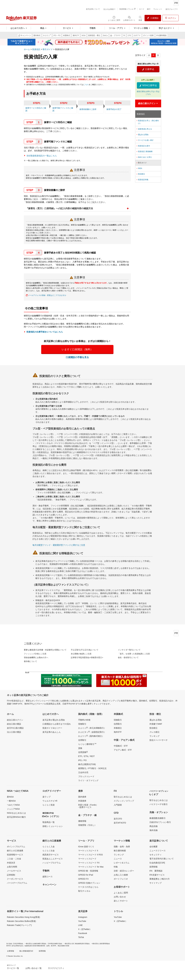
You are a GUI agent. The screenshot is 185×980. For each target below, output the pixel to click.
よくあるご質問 (121, 893)
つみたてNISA (13, 805)
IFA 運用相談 (156, 871)
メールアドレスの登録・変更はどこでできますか (47, 295)
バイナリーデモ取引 (159, 804)
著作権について (30, 661)
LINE (80, 925)
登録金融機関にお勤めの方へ (36, 657)
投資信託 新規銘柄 (144, 151)
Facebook (83, 933)
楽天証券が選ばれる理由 (54, 720)
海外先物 (153, 830)
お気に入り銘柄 (121, 875)
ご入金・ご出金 (14, 859)
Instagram (83, 917)
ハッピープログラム (52, 863)
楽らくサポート (121, 901)
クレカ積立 (155, 732)
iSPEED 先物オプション (89, 883)
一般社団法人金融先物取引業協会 (35, 944)
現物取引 (82, 724)
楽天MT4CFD (120, 823)
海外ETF (118, 732)
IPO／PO (82, 760)
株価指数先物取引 (158, 818)
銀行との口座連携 (15, 851)
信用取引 (82, 740)
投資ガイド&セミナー (52, 728)
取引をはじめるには (123, 797)
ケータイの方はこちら (88, 887)
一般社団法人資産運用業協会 (100, 944)
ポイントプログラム (16, 847)
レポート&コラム (121, 863)
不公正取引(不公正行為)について (85, 650)
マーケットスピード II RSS (90, 855)
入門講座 (118, 805)
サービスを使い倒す (145, 140)
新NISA (10, 797)
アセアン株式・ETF (123, 750)
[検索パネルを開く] (140, 18)
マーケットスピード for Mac (91, 867)
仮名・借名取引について (128, 657)
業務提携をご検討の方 (160, 879)
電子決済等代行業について (162, 859)
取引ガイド (48, 49)
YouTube (82, 921)
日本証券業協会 (18, 944)
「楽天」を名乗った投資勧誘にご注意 (134, 654)
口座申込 (148, 69)
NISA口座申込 (148, 85)
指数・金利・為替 (122, 847)
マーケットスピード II (88, 851)
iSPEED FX (83, 879)
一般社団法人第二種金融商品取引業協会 (77, 944)
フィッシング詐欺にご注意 (35, 654)
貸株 (80, 748)
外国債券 (82, 801)
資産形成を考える (144, 129)
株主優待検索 (120, 851)
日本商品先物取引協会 (55, 944)
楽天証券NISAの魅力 (16, 817)
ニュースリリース (158, 851)
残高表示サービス (51, 855)
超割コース (48, 877)
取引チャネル (84, 891)
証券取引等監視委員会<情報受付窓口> (87, 657)
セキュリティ (156, 855)
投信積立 (141, 174)
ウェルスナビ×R (50, 801)
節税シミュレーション (53, 826)
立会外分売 (83, 772)
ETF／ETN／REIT (86, 756)
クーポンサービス (15, 879)
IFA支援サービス (157, 875)
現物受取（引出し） (87, 825)
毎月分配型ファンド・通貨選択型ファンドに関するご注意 (59, 545)
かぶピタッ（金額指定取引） (92, 732)
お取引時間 (12, 867)
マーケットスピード (87, 859)
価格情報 (82, 821)
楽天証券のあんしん (52, 732)
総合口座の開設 (14, 724)
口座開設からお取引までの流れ (57, 724)
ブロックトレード (86, 776)
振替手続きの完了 (114, 109)
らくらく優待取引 (87, 744)
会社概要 (153, 847)
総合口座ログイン (15, 720)
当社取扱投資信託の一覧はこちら (42, 156)
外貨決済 (11, 863)
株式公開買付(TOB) (87, 764)
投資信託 (36, 49)
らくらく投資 (49, 805)
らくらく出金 (49, 851)
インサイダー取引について (129, 650)
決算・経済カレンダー (124, 871)
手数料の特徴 (84, 720)
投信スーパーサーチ (159, 740)
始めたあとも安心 (144, 157)
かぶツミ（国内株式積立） (91, 736)
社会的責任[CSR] (157, 863)
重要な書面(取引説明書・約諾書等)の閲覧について (45, 650)
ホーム (27, 49)
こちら (86, 85)
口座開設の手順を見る (77, 357)
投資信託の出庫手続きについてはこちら (45, 332)
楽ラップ (47, 797)
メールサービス (14, 871)
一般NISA (11, 801)
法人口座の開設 (14, 732)
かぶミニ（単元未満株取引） (92, 728)
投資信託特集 (142, 180)
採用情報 (153, 867)
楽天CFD (118, 819)
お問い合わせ (120, 897)
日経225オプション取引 (160, 822)
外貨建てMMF (156, 724)
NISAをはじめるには (16, 813)
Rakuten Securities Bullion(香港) (21, 921)
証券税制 (11, 875)
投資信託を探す (143, 146)
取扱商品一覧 (49, 822)
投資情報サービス (15, 855)
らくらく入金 (49, 847)
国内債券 (82, 797)
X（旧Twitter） (85, 929)
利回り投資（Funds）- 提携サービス (88, 806)
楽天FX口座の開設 (15, 728)
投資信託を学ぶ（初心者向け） (147, 122)
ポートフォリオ (121, 879)
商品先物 (153, 826)
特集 (116, 867)
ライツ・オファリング (88, 780)
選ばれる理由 (142, 135)
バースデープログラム (17, 883)
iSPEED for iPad (86, 875)
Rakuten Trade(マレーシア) (19, 925)
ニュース (118, 859)
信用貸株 (83, 752)
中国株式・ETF (121, 746)
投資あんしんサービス (53, 859)
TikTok (81, 937)
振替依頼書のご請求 (88, 109)
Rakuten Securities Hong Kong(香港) (23, 917)
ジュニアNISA (13, 809)
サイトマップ (156, 883)
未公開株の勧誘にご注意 (81, 654)
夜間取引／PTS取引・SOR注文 (92, 768)
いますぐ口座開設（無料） (77, 349)
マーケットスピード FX (89, 863)
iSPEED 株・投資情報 (88, 871)
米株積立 (118, 728)
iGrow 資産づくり (86, 847)
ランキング (155, 736)
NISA (139, 168)
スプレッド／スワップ (124, 801)
